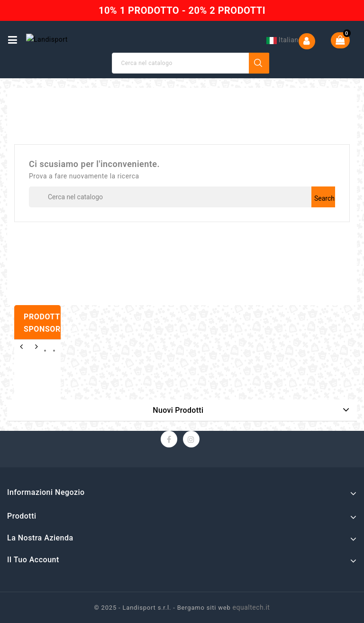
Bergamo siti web (204, 608)
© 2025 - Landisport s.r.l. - (136, 608)
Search (259, 63)
